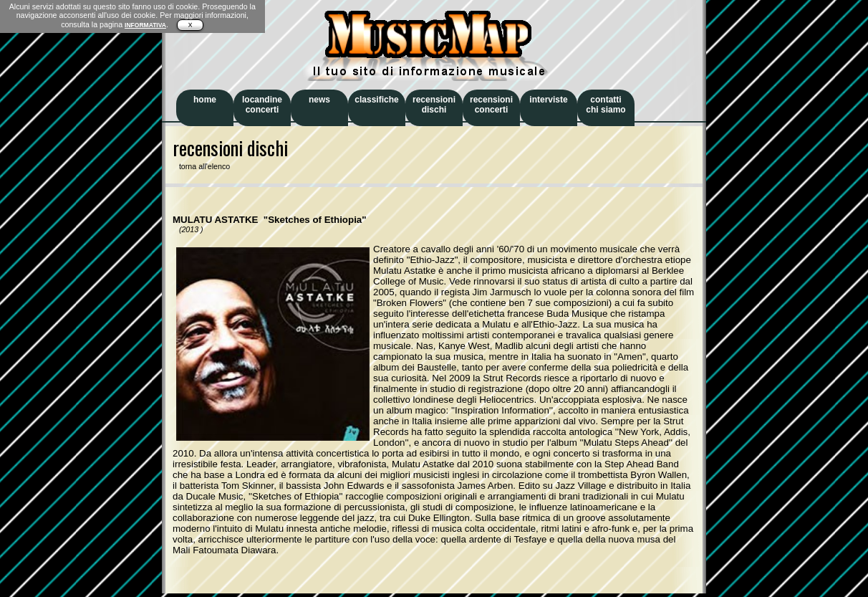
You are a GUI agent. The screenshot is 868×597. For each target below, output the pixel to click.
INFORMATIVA (145, 25)
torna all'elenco (201, 166)
